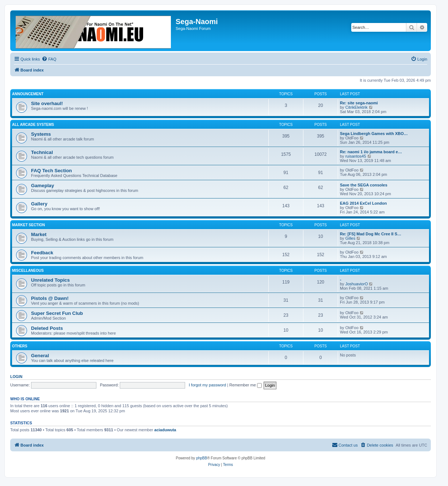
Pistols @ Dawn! (50, 298)
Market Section (28, 225)
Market (39, 234)
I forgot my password (207, 385)
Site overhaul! (47, 103)
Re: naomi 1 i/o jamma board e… (371, 152)
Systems (41, 134)
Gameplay (43, 186)
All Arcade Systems (33, 125)
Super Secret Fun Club (57, 313)
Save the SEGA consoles (364, 185)
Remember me (246, 385)
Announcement (28, 94)
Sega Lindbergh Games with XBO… (374, 134)
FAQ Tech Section (51, 171)
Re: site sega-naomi (359, 103)
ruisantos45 (356, 156)
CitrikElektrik (357, 107)
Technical (42, 152)
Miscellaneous (28, 271)
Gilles (351, 238)
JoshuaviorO (357, 284)
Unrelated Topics (50, 280)
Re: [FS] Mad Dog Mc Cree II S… (371, 234)
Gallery (39, 204)
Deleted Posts (47, 328)
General (40, 356)
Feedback (42, 253)
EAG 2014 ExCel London (363, 203)
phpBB (202, 458)
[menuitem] (49, 59)
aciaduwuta (165, 430)
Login (16, 377)
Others (20, 346)
